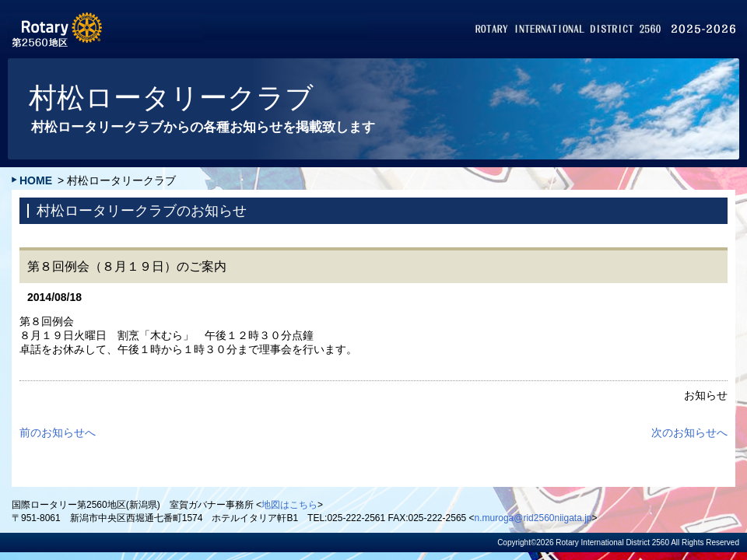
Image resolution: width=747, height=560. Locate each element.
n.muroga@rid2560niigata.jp (533, 518)
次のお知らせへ (689, 432)
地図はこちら (289, 505)
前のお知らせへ (58, 432)
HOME (36, 180)
